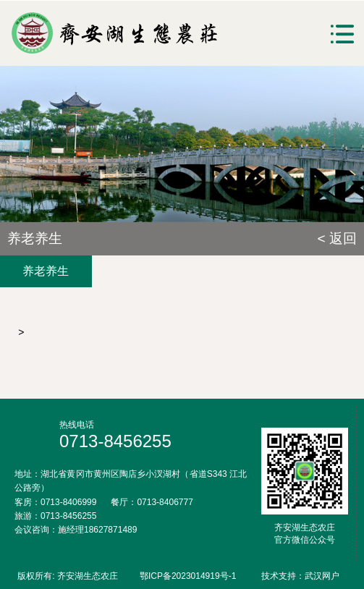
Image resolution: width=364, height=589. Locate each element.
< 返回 (337, 238)
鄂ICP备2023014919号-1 (188, 576)
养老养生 (46, 271)
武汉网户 (322, 576)
